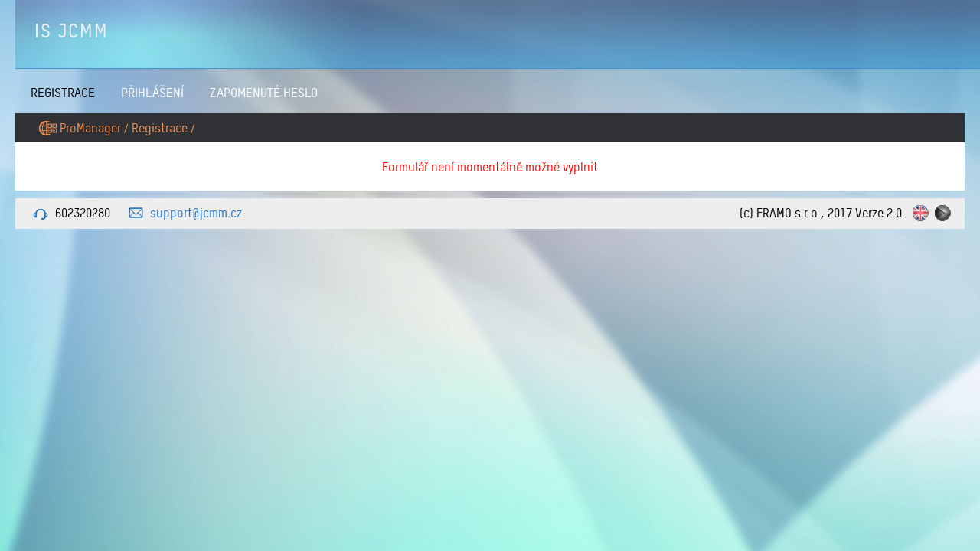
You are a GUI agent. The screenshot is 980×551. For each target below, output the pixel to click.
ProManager (90, 128)
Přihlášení (152, 92)
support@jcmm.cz (196, 213)
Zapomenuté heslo (264, 92)
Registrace (63, 92)
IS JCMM (72, 31)
